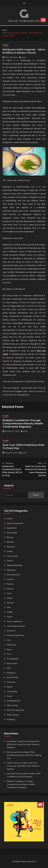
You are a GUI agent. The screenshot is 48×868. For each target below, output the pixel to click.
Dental (10, 561)
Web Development (15, 710)
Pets (9, 654)
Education (11, 570)
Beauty (10, 537)
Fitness (10, 589)
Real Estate (12, 663)
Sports (10, 687)
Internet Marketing (15, 635)
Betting (10, 542)
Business (11, 547)
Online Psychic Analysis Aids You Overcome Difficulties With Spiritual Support (23, 766)
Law (9, 640)
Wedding (11, 719)
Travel (10, 696)
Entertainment (13, 575)
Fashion (10, 579)
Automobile (12, 533)
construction (12, 556)
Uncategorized (13, 701)
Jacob (24, 57)
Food (9, 593)
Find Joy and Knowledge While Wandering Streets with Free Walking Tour (24, 755)
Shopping (11, 673)
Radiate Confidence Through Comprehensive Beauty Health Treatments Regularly (23, 423)
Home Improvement (16, 626)
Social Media (12, 677)
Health (6, 45)
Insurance (11, 631)
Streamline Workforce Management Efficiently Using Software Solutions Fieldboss (23, 744)
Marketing (11, 645)
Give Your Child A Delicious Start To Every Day (24, 446)
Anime (10, 519)
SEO (9, 668)
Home (9, 617)
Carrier (10, 551)
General (10, 603)
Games (10, 598)
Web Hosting (13, 715)
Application (12, 528)
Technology (12, 691)
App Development (15, 523)
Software (11, 682)
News (9, 649)
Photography (13, 659)
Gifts (9, 607)
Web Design (12, 705)
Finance (10, 584)
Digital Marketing (14, 565)
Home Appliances (15, 621)
